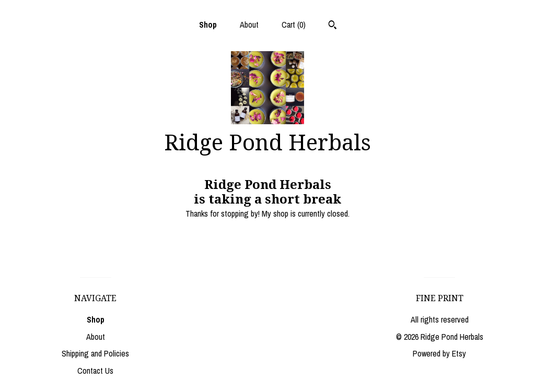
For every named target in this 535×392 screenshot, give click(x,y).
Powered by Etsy (439, 353)
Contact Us (95, 371)
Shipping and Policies (95, 353)
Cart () (294, 25)
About (249, 25)
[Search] (333, 26)
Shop (208, 25)
